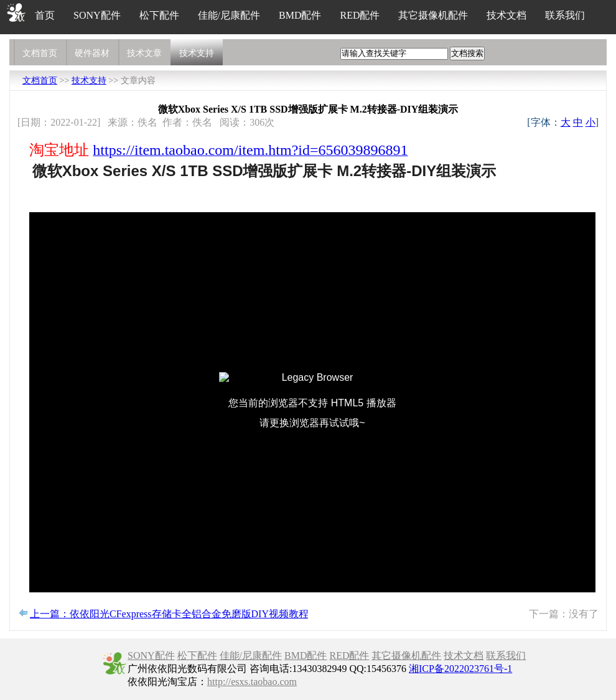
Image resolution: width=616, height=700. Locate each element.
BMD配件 (300, 15)
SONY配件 (97, 15)
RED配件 (360, 15)
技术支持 (197, 53)
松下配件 (159, 15)
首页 (45, 15)
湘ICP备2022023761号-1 (460, 669)
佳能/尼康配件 (229, 15)
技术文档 (506, 15)
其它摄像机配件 (433, 15)
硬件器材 (92, 53)
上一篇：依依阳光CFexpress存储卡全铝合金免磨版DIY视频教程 (169, 614)
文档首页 (40, 53)
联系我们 (565, 15)
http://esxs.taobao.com (252, 682)
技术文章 (144, 53)
